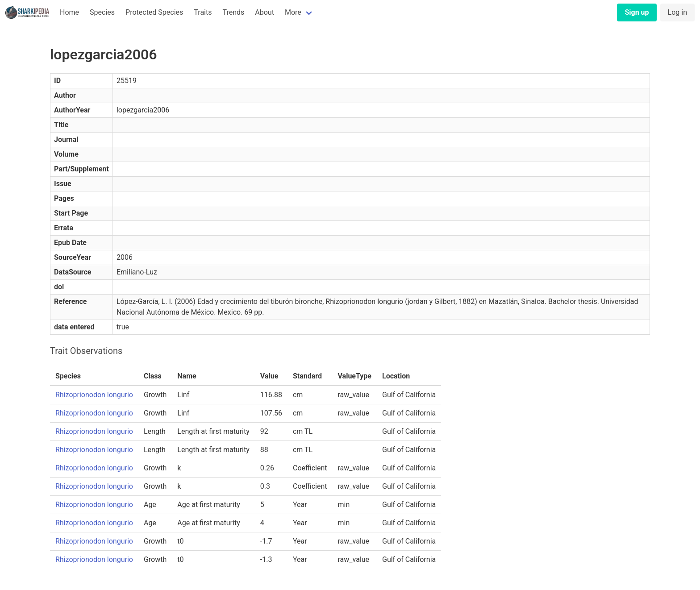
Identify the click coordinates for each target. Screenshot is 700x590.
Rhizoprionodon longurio (94, 395)
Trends (233, 12)
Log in (677, 12)
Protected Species (154, 12)
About (265, 12)
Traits (203, 12)
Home (69, 12)
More (293, 12)
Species (102, 12)
